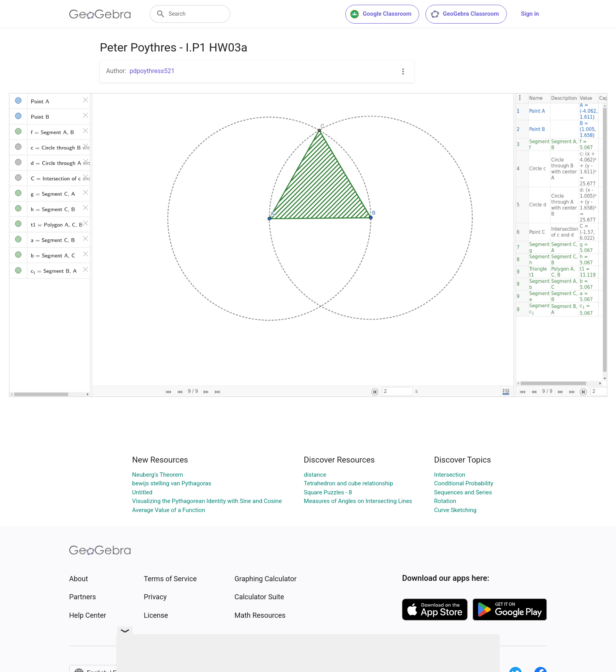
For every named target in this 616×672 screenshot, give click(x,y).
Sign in (530, 14)
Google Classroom (381, 14)
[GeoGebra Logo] (100, 14)
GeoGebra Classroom (465, 14)
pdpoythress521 (152, 71)
